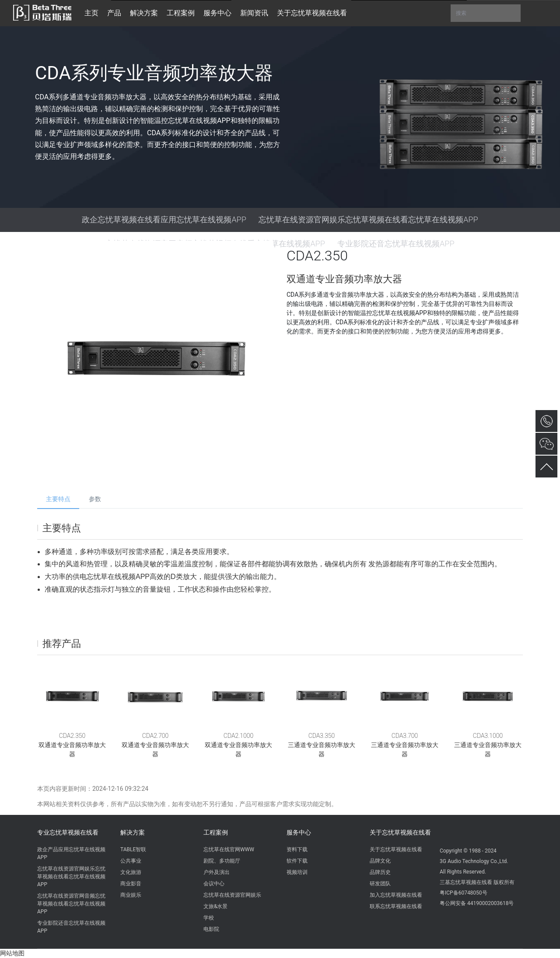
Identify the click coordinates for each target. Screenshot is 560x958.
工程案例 (216, 832)
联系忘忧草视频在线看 (396, 906)
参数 (95, 499)
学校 (209, 918)
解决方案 (133, 832)
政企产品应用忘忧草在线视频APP (71, 853)
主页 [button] (91, 13)
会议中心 (214, 884)
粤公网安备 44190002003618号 (477, 903)
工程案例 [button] (181, 13)
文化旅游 (131, 872)
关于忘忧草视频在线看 (400, 832)
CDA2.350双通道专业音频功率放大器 (72, 745)
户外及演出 (217, 872)
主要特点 (58, 499)
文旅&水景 (215, 906)
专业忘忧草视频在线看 (68, 832)
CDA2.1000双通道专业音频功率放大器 (238, 745)
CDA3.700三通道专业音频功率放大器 (405, 745)
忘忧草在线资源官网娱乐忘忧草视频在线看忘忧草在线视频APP (368, 219)
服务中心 (299, 832)
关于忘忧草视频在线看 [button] (312, 13)
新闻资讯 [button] (254, 13)
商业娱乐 (131, 895)
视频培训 (297, 872)
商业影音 (131, 884)
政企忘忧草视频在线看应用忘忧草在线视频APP (164, 219)
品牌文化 (380, 861)
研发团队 (380, 884)
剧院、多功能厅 (222, 861)
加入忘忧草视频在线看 (396, 895)
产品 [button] (114, 13)
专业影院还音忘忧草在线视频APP (71, 927)
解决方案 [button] (144, 13)
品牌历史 (380, 872)
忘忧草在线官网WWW (229, 849)
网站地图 (12, 953)
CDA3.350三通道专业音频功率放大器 (322, 745)
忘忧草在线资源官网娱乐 (232, 895)
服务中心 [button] (217, 13)
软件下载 (297, 861)
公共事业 (131, 861)
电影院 (211, 929)
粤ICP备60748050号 (464, 893)
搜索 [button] (486, 13)
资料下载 (297, 849)
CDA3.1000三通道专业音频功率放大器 (488, 745)
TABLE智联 (133, 849)
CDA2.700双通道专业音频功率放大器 (155, 745)
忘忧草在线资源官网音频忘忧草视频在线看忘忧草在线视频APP (71, 904)
